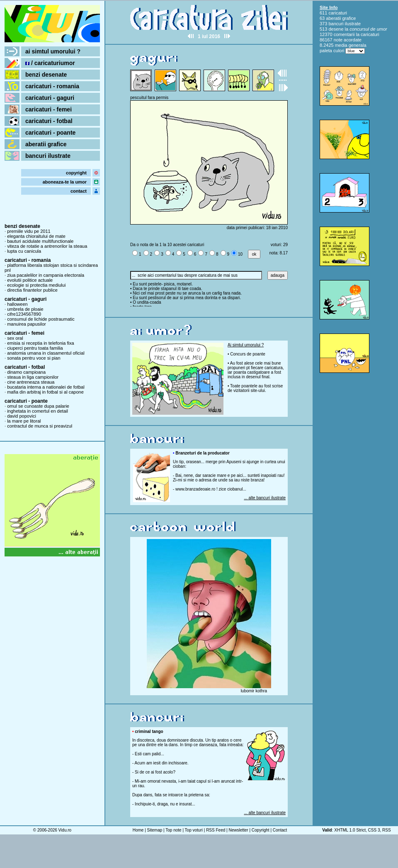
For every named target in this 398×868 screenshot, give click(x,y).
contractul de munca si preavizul (40, 426)
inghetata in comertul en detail (38, 411)
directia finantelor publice (32, 290)
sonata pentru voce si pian (34, 358)
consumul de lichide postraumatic (41, 319)
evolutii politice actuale (30, 280)
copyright (76, 173)
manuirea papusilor (27, 324)
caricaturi (338, 13)
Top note (173, 830)
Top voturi (194, 830)
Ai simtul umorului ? (246, 345)
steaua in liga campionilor (33, 377)
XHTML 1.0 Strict (350, 830)
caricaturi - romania (52, 86)
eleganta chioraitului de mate (36, 236)
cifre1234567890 (24, 314)
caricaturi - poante (50, 133)
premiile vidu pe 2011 (29, 231)
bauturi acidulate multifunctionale (40, 241)
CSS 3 (374, 830)
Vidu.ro (65, 830)
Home (138, 830)
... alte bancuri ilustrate (265, 498)
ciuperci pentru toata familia (35, 348)
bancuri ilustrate (48, 156)
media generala (351, 45)
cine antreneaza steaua (31, 382)
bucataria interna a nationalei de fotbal (46, 387)
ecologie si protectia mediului (36, 285)
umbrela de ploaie (25, 309)
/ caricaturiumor (50, 63)
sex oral (15, 338)
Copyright (261, 830)
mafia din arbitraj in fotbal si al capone (45, 392)
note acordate (348, 40)
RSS (387, 830)
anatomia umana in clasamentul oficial (46, 353)
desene (336, 29)
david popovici (22, 416)
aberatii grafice (46, 144)
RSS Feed (216, 830)
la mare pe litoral (24, 421)
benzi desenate (46, 75)
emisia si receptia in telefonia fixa (40, 343)
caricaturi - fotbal (49, 121)
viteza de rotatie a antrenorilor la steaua (47, 246)
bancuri (336, 24)
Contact (280, 830)
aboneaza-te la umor (65, 182)
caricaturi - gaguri (50, 98)
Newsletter (238, 830)
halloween (17, 304)
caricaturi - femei (49, 109)
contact (79, 191)
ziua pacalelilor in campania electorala (46, 275)
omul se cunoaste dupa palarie (38, 406)
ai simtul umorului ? (53, 51)
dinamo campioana (26, 372)
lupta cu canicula (24, 251)
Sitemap (155, 830)
